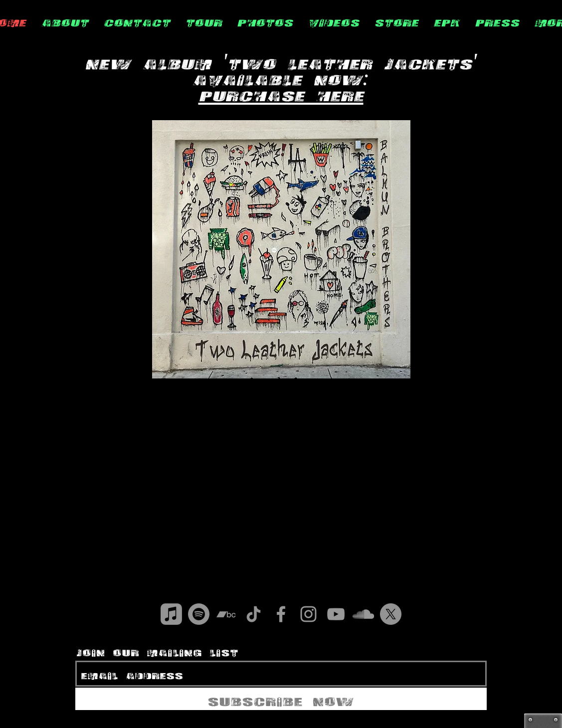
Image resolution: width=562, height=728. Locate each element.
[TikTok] (254, 614)
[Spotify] (199, 614)
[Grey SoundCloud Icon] (363, 614)
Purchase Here (281, 92)
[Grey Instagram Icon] (308, 614)
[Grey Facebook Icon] (281, 614)
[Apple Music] (171, 614)
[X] (391, 614)
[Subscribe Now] (281, 699)
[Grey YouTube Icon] (336, 614)
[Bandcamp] (226, 614)
